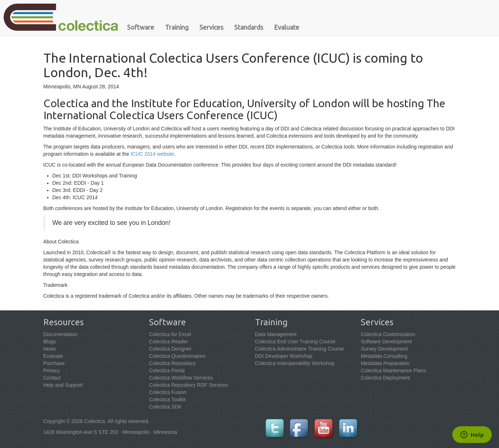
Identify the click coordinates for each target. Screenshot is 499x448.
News (50, 349)
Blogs (50, 342)
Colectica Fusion (168, 392)
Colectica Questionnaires (177, 356)
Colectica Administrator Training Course (300, 349)
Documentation (60, 334)
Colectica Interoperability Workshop (295, 363)
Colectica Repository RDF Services (189, 385)
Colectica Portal (167, 370)
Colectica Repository (172, 363)
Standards (249, 27)
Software (141, 27)
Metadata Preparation (385, 363)
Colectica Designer (170, 349)
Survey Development (384, 349)
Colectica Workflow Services (181, 378)
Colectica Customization (388, 334)
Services (211, 27)
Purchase (54, 363)
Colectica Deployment (385, 378)
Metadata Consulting (384, 356)
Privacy (52, 370)
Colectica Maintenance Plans (394, 370)
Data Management (276, 334)
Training (177, 27)
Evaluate (287, 27)
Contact (52, 378)
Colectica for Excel (170, 334)
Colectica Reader (168, 342)
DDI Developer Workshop (284, 356)
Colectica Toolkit (167, 399)
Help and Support (63, 385)
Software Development (386, 342)
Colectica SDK (165, 407)
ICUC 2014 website (153, 154)
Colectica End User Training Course (295, 342)
